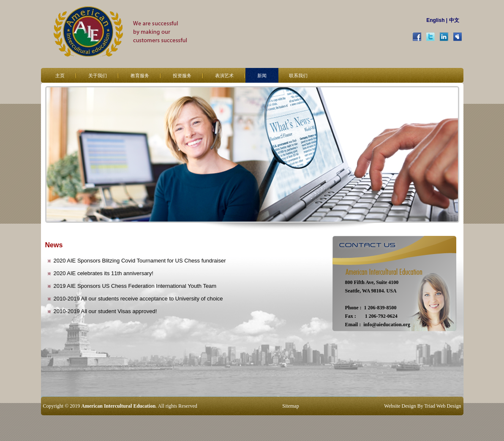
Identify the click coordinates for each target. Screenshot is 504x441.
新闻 (262, 76)
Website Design (400, 406)
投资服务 (182, 76)
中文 (454, 20)
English (435, 20)
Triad (430, 406)
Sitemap (290, 406)
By (420, 406)
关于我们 (98, 76)
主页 (60, 76)
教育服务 (140, 76)
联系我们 (298, 76)
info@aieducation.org (387, 325)
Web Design (449, 406)
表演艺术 (224, 76)
